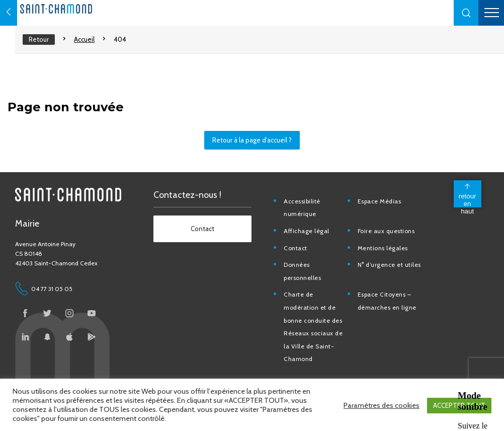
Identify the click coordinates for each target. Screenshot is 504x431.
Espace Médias (382, 206)
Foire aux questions (389, 236)
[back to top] (466, 199)
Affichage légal (310, 236)
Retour (39, 39)
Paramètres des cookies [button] (382, 406)
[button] (466, 13)
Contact (299, 253)
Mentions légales (385, 253)
